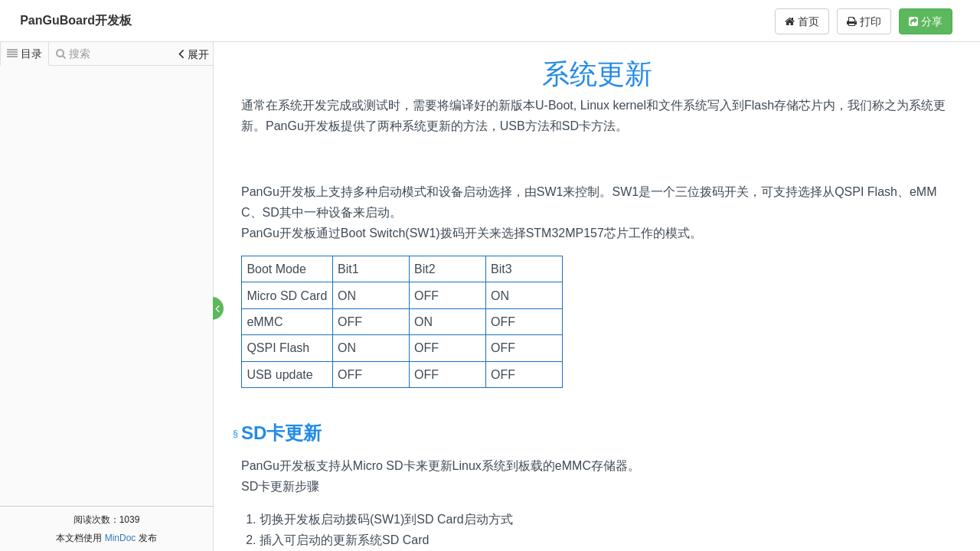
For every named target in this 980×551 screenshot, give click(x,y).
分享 (926, 21)
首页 (802, 21)
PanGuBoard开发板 (76, 20)
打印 (864, 21)
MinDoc (121, 538)
